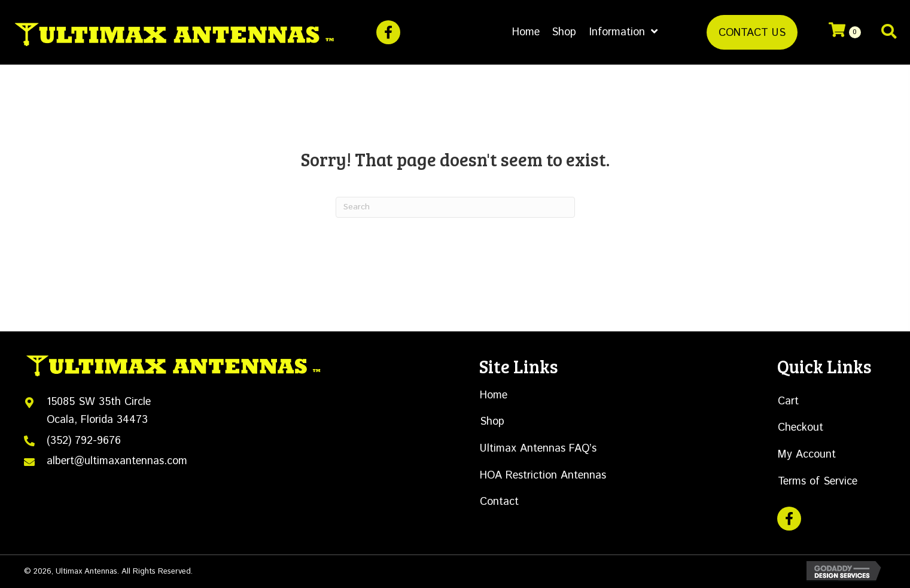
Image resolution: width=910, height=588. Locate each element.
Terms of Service (818, 482)
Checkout (801, 428)
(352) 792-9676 (84, 441)
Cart (788, 401)
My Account (807, 455)
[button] (388, 32)
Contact (499, 502)
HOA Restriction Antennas (543, 476)
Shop (492, 422)
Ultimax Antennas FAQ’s (538, 449)
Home (494, 395)
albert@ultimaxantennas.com (117, 461)
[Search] (455, 207)
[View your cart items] (845, 32)
